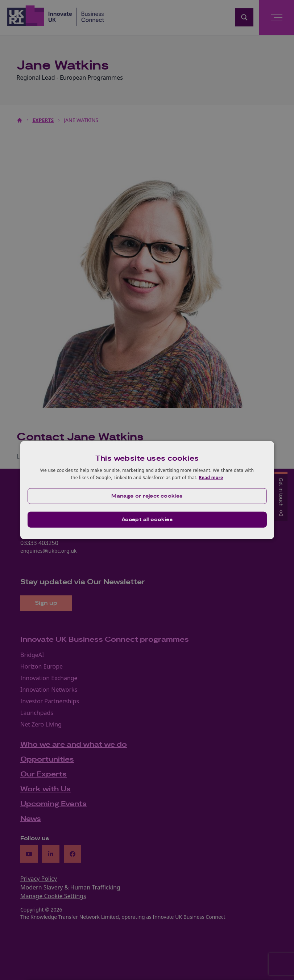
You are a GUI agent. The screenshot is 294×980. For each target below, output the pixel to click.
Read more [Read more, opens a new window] (211, 478)
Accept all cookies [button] (147, 519)
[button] (147, 496)
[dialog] (147, 490)
